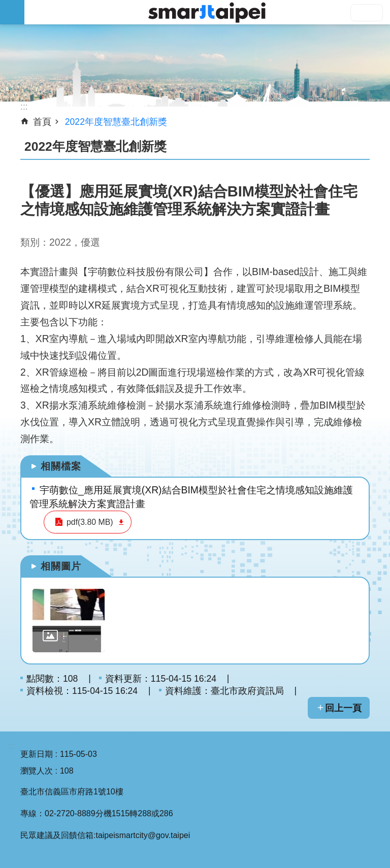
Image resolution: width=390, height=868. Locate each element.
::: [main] (24, 107)
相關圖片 (61, 566)
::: (11, 746)
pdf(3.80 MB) (88, 522)
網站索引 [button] (12, 12)
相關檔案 (61, 466)
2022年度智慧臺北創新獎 (116, 122)
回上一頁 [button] (343, 708)
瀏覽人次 (37, 771)
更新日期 (37, 754)
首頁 (42, 122)
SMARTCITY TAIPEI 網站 (207, 12)
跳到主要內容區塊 (5, 5)
